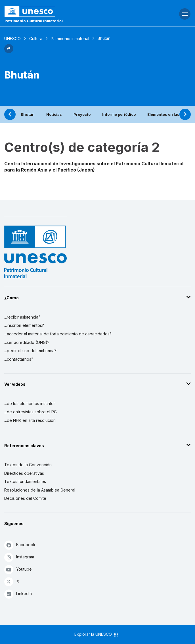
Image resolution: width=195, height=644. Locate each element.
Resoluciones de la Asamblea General (40, 490)
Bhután (28, 114)
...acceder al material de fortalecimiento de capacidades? (58, 334)
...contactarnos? (19, 359)
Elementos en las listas (169, 114)
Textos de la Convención (28, 465)
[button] (9, 51)
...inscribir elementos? (24, 325)
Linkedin (18, 594)
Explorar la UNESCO (97, 635)
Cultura (36, 39)
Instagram (19, 557)
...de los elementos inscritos (30, 403)
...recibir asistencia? (22, 317)
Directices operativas (24, 473)
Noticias (54, 114)
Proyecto (82, 114)
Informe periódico (119, 114)
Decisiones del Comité (25, 498)
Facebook (20, 545)
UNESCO (12, 39)
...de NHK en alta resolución (30, 420)
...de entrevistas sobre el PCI (31, 412)
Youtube (18, 569)
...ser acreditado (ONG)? (27, 342)
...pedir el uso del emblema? (30, 351)
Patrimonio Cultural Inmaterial (34, 21)
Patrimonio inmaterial (70, 39)
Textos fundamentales (25, 481)
